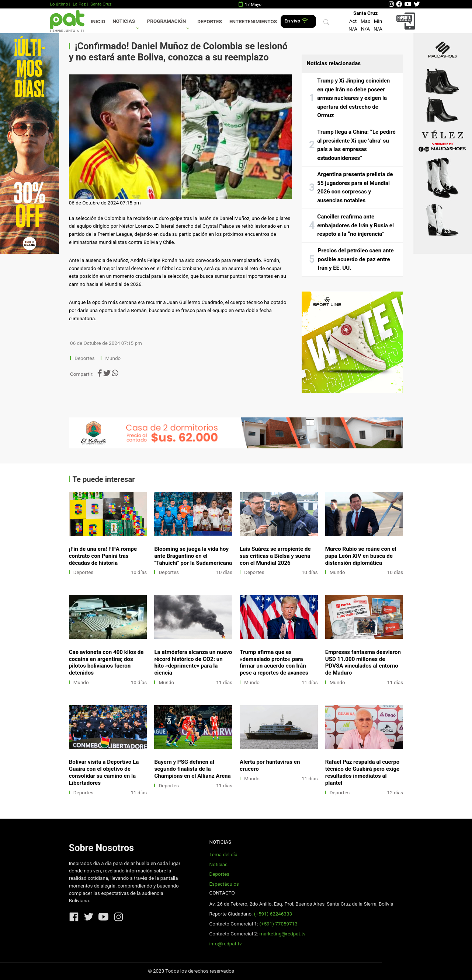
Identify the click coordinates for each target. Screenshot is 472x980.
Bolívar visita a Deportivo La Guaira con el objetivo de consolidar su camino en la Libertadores (104, 772)
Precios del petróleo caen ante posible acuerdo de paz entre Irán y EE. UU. (356, 259)
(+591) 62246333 (273, 914)
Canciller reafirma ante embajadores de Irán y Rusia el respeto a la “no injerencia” (355, 225)
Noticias (124, 21)
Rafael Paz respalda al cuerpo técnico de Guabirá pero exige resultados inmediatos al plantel (362, 772)
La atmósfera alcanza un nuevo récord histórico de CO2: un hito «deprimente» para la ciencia (193, 663)
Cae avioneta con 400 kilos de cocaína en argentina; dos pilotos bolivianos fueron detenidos (106, 663)
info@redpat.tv (225, 944)
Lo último (59, 4)
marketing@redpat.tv (282, 934)
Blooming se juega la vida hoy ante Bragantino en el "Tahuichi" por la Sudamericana (193, 556)
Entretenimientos (253, 22)
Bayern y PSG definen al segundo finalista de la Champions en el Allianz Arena (192, 769)
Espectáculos (224, 884)
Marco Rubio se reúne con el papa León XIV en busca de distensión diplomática (361, 556)
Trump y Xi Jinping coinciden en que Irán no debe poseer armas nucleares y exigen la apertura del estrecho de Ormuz (353, 98)
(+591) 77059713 (278, 924)
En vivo (296, 21)
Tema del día (223, 855)
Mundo (113, 358)
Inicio (98, 22)
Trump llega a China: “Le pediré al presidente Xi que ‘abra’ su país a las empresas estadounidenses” (356, 145)
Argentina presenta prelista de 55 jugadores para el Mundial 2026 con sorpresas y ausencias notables (355, 187)
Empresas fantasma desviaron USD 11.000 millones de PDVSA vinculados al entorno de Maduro (363, 663)
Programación (167, 21)
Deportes (210, 22)
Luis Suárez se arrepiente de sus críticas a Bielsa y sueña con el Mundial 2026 (275, 556)
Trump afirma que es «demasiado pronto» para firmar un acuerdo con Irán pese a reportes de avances (274, 663)
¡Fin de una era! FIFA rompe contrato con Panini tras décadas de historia (103, 556)
